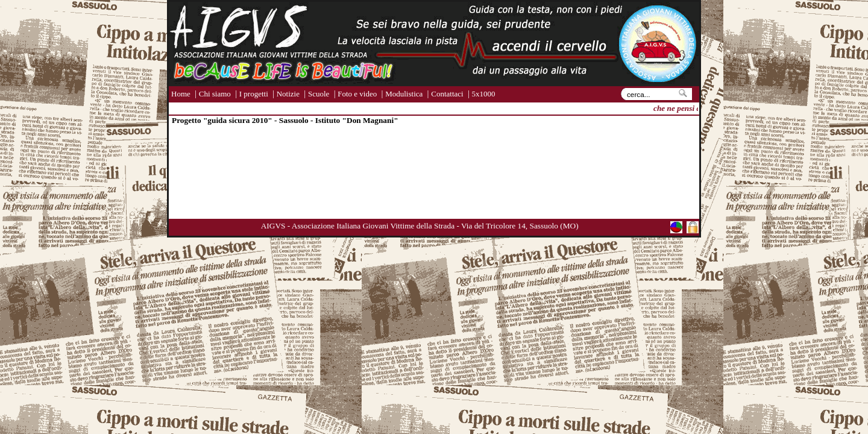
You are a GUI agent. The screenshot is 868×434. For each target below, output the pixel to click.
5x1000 (484, 94)
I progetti (254, 94)
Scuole (319, 94)
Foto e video (357, 94)
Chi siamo (215, 94)
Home (181, 94)
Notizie (288, 94)
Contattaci (447, 94)
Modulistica (404, 94)
